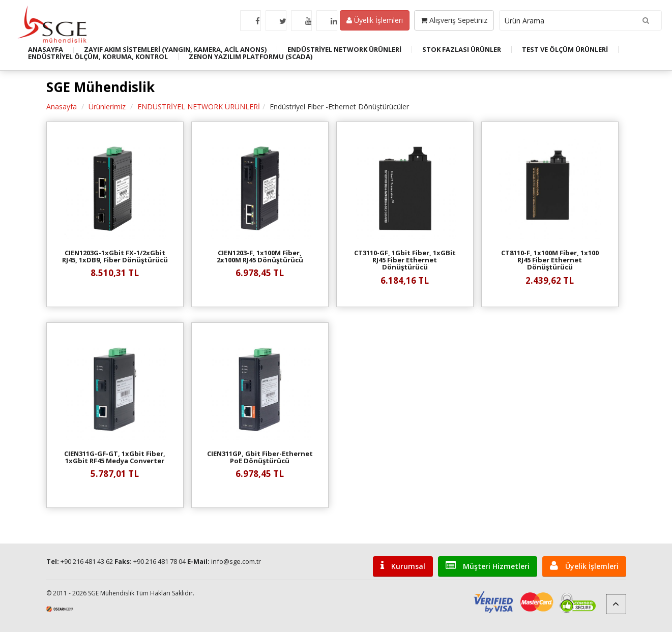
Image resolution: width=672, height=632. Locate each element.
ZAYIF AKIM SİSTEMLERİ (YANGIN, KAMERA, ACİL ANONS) (175, 49)
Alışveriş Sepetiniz (454, 20)
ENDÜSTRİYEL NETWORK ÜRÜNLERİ (344, 49)
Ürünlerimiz (107, 107)
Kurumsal (403, 566)
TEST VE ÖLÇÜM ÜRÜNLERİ (565, 49)
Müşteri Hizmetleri (488, 566)
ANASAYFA (46, 49)
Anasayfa (62, 107)
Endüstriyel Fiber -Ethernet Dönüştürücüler (339, 107)
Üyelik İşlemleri (375, 20)
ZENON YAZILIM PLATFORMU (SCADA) (251, 56)
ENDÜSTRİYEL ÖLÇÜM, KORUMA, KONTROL (98, 56)
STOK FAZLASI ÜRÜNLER (462, 49)
